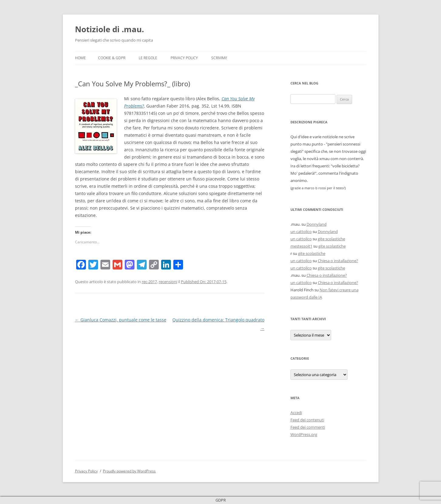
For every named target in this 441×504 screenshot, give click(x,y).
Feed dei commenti (308, 427)
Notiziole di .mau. (109, 29)
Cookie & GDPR (112, 58)
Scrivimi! (219, 58)
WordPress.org (304, 434)
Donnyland (317, 224)
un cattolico (301, 231)
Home (80, 58)
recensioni (168, 282)
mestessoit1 (301, 246)
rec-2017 (149, 282)
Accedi (296, 413)
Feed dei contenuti (307, 420)
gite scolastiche (331, 239)
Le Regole (148, 58)
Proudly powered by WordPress (129, 471)
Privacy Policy (184, 58)
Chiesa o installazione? (338, 261)
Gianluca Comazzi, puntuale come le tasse (121, 320)
